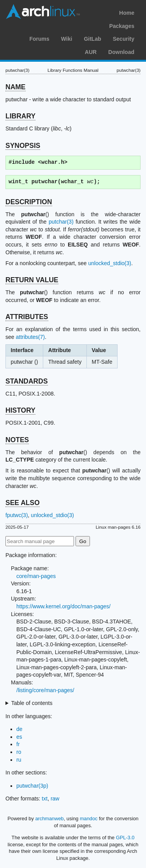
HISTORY (20, 410)
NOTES (17, 440)
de (19, 729)
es (19, 737)
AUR (91, 52)
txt (45, 799)
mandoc (89, 819)
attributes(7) (30, 337)
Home (127, 13)
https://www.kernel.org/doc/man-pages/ (63, 606)
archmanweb (49, 819)
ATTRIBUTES (27, 317)
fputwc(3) (17, 515)
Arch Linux (43, 12)
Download (121, 52)
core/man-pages (36, 576)
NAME (16, 87)
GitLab (92, 39)
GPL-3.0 (125, 838)
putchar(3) (61, 222)
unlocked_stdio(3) (110, 263)
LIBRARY (20, 116)
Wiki (67, 39)
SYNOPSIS (23, 146)
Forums (39, 39)
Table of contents (32, 703)
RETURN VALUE (32, 280)
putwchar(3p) (32, 786)
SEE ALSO (23, 503)
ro (19, 752)
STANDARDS (27, 381)
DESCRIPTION (29, 202)
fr (18, 744)
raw (55, 799)
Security (124, 39)
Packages (122, 26)
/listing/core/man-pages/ (45, 690)
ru (19, 760)
